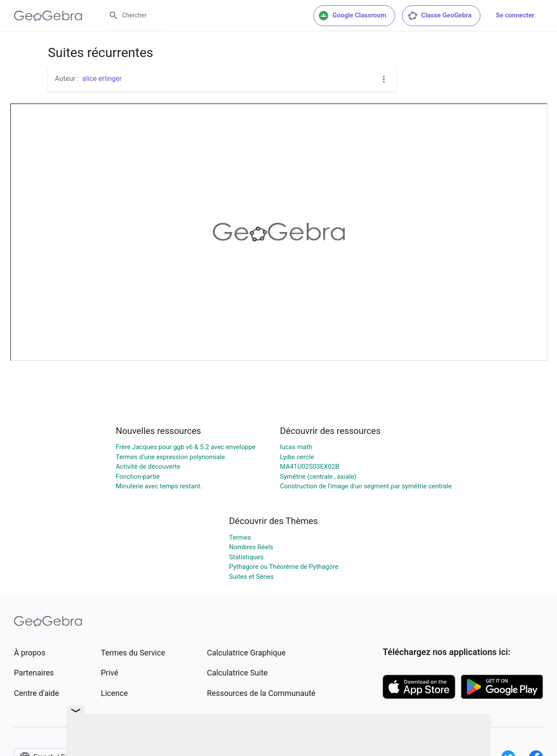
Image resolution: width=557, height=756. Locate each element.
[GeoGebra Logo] (48, 16)
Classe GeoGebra (440, 16)
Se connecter (515, 15)
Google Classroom (352, 16)
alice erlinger (102, 79)
